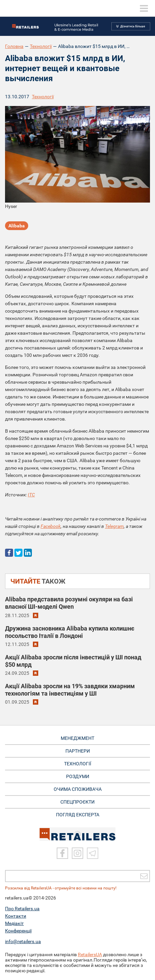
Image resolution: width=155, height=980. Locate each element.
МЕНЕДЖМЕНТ (77, 738)
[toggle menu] (144, 8)
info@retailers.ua (23, 941)
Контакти (16, 916)
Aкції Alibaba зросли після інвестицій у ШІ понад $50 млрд (73, 661)
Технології (41, 46)
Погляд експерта (78, 815)
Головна (14, 46)
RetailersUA (90, 955)
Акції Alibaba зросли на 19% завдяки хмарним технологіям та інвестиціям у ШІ (70, 690)
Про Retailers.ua (22, 909)
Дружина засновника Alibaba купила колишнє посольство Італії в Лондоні (70, 632)
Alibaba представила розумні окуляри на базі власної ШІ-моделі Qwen (69, 603)
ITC (31, 495)
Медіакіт (14, 923)
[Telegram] (93, 853)
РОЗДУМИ (78, 776)
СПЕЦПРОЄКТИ (77, 802)
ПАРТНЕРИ (78, 751)
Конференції (18, 931)
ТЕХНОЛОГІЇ (78, 764)
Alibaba (17, 226)
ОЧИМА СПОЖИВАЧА (78, 789)
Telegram (114, 526)
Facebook (51, 526)
